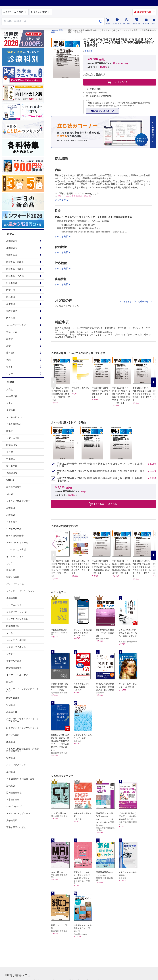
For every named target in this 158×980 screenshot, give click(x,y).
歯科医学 (11, 353)
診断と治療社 (13, 577)
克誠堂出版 (12, 473)
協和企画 (11, 570)
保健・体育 (12, 332)
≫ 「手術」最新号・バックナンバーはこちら (77, 193)
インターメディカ (15, 556)
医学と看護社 (13, 698)
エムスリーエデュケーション (20, 591)
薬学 (8, 346)
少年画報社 (12, 598)
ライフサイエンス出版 (17, 619)
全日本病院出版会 (15, 536)
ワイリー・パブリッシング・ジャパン (23, 690)
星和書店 (11, 772)
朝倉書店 (11, 758)
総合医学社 (12, 466)
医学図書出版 (13, 626)
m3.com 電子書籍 (57, 31)
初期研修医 (12, 241)
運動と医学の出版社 (16, 827)
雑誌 (8, 360)
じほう (10, 563)
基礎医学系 (12, 255)
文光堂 (10, 389)
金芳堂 (10, 452)
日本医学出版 (13, 800)
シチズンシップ (14, 806)
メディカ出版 (13, 438)
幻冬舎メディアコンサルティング (23, 728)
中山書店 (11, 459)
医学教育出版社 (14, 668)
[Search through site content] (49, 21)
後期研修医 (12, 248)
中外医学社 (12, 396)
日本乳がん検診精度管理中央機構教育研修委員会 (23, 750)
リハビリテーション (16, 325)
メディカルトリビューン (18, 813)
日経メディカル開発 (16, 640)
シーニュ (11, 633)
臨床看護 (11, 297)
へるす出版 (12, 522)
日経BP (10, 494)
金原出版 (11, 410)
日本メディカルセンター (18, 501)
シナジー (11, 654)
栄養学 (10, 339)
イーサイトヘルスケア (17, 675)
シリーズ (11, 373)
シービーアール (14, 529)
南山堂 (10, 431)
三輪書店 (11, 508)
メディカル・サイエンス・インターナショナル (23, 720)
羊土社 (10, 403)
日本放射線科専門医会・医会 (20, 779)
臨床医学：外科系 (15, 269)
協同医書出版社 (14, 793)
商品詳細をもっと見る (100, 111)
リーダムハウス (14, 605)
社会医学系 (12, 283)
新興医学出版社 (14, 487)
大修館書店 (12, 820)
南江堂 (10, 682)
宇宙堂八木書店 (14, 661)
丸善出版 (11, 515)
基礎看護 (11, 304)
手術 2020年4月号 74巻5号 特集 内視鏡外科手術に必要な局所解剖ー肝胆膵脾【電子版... (99, 480)
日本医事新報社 (14, 424)
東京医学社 (12, 712)
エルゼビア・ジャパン (17, 612)
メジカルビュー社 (15, 417)
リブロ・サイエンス (16, 647)
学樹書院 (11, 705)
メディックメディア (16, 765)
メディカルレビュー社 (17, 543)
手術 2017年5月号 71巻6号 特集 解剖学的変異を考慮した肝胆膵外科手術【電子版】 (101, 472)
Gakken (10, 480)
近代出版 (11, 786)
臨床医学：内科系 (15, 262)
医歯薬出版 (12, 445)
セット (10, 367)
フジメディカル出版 (16, 549)
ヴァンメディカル (15, 584)
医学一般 (11, 290)
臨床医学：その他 (15, 276)
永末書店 (11, 742)
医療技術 (11, 318)
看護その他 (12, 311)
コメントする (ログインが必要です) (134, 301)
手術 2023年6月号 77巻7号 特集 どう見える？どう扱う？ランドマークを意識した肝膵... (101, 465)
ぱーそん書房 (13, 735)
